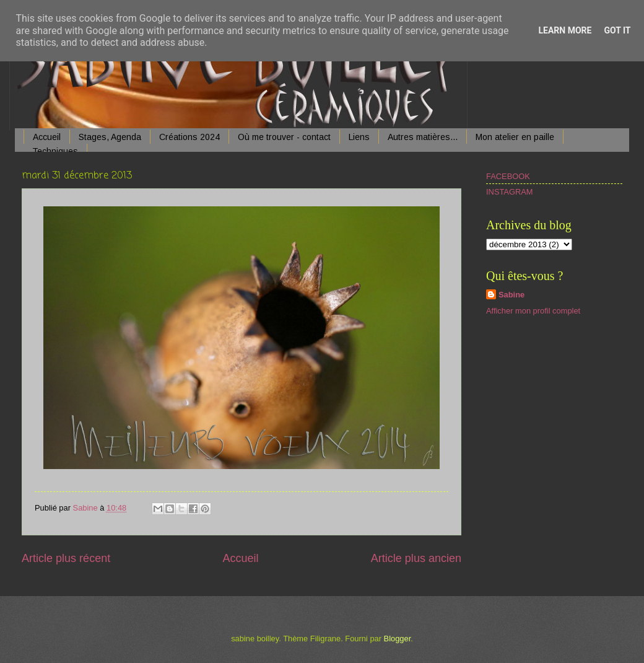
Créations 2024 (189, 137)
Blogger (398, 639)
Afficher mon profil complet (533, 311)
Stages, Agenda (110, 137)
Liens (359, 137)
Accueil (47, 137)
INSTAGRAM (510, 192)
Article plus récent (66, 558)
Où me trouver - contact (284, 137)
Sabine (511, 295)
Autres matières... (423, 137)
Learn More (565, 30)
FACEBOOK (508, 176)
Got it (617, 30)
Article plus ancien (416, 558)
